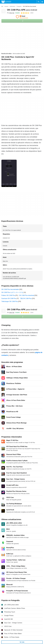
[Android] (6, 6)
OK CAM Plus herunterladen (10, 289)
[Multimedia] (12, 6)
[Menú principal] (42, 2)
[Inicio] (2, 6)
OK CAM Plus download (27, 295)
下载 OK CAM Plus (26, 298)
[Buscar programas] (39, 2)
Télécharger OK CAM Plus (10, 301)
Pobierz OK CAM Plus (8, 295)
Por (11, 13)
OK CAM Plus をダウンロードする (12, 292)
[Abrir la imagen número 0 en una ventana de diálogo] (9, 173)
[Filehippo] (6, 2)
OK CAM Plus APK (22, 10)
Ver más (22, 642)
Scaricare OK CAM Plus (9, 298)
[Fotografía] (19, 6)
